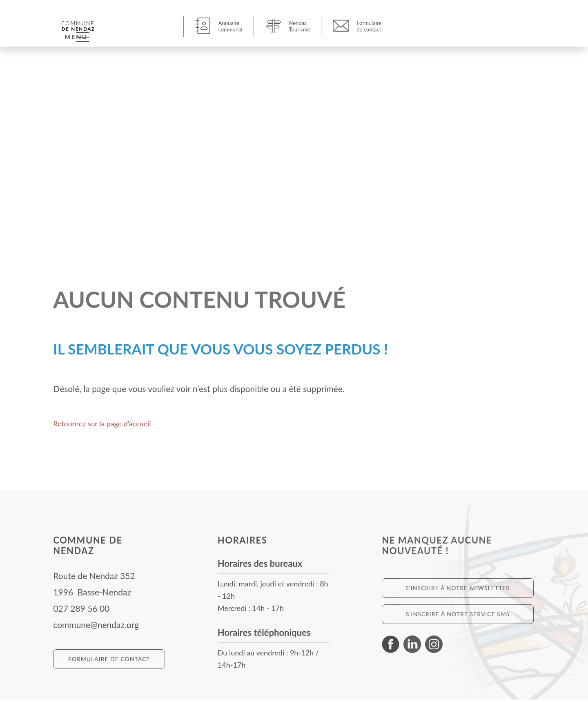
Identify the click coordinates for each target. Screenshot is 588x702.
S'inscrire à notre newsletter (458, 590)
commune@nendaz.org (96, 627)
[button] (149, 26)
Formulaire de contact (109, 661)
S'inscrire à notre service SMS (458, 616)
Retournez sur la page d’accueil (111, 425)
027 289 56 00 (81, 611)
